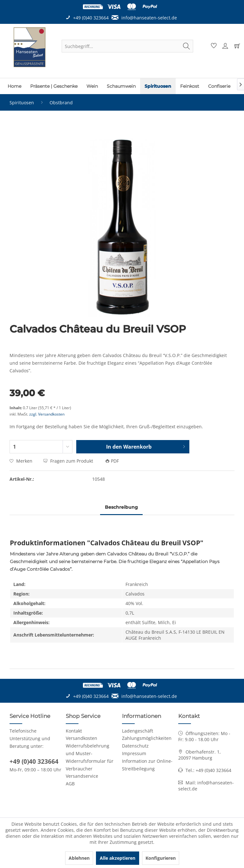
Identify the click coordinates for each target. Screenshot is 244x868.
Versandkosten (81, 738)
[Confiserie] (219, 86)
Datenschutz (135, 746)
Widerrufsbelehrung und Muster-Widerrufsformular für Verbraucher (90, 757)
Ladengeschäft (138, 731)
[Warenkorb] (236, 46)
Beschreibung (121, 507)
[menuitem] (127, 46)
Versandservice (82, 776)
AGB (70, 784)
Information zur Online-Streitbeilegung (147, 765)
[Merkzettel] (213, 46)
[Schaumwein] (121, 86)
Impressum (134, 753)
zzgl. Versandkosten (47, 414)
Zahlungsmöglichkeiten (147, 738)
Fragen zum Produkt (69, 461)
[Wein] (92, 86)
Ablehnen (79, 858)
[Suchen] (186, 46)
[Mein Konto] (224, 46)
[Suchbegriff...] (127, 46)
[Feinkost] (190, 86)
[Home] (14, 86)
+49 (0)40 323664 (34, 761)
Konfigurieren (161, 858)
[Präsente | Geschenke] (54, 86)
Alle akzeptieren (118, 858)
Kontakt (74, 731)
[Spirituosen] (158, 86)
